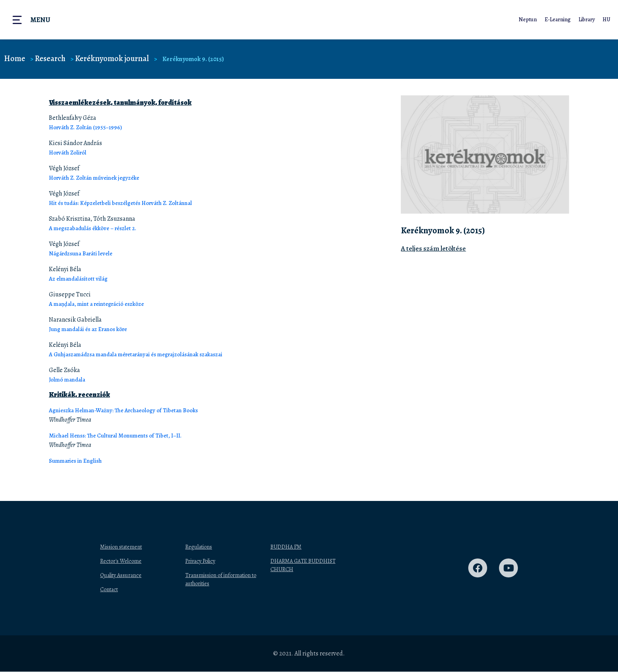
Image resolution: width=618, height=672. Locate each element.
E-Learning (556, 20)
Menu (40, 20)
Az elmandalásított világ (81, 279)
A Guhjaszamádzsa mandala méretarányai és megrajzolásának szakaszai (147, 354)
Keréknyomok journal (117, 59)
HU (606, 20)
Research (52, 59)
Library (586, 20)
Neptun (526, 20)
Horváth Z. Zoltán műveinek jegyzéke (99, 178)
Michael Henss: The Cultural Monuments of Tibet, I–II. (122, 436)
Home (15, 59)
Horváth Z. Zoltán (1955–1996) (89, 127)
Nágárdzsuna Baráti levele (85, 253)
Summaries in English (79, 461)
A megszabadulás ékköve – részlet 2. (97, 228)
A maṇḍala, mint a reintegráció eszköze (102, 304)
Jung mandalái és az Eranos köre (93, 329)
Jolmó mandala (69, 380)
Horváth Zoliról (70, 153)
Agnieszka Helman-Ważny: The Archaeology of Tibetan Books (131, 410)
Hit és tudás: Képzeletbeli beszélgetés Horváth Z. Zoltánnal (127, 203)
